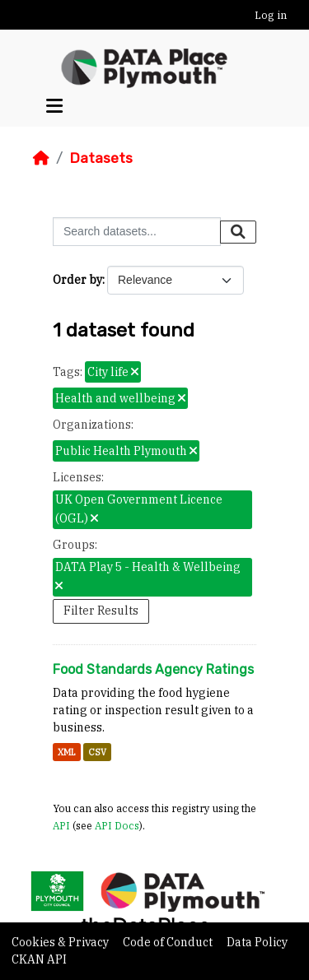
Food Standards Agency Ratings (153, 669)
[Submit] (238, 232)
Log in (271, 15)
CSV (97, 752)
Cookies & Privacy (61, 942)
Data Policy (257, 942)
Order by (77, 280)
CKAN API (39, 959)
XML (67, 752)
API (61, 825)
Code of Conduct (169, 942)
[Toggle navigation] (54, 106)
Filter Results (101, 611)
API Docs (117, 825)
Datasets (101, 158)
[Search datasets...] (137, 232)
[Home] (41, 158)
